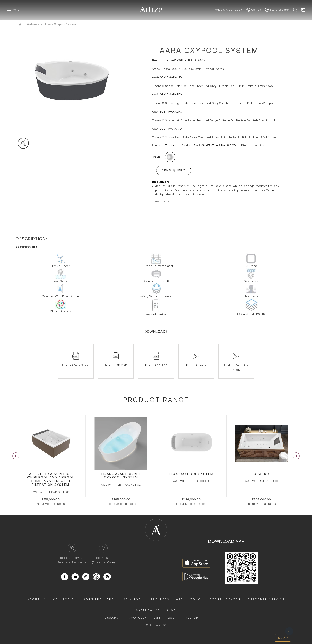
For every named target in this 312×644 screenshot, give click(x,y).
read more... (164, 201)
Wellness (33, 24)
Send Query (174, 170)
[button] (296, 456)
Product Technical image (236, 367)
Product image (196, 365)
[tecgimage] (23, 143)
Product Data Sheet (76, 365)
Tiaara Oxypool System (60, 24)
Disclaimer (112, 618)
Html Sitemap (191, 618)
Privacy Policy (136, 618)
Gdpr (157, 618)
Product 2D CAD (116, 365)
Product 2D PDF (156, 365)
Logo (171, 618)
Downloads (156, 331)
